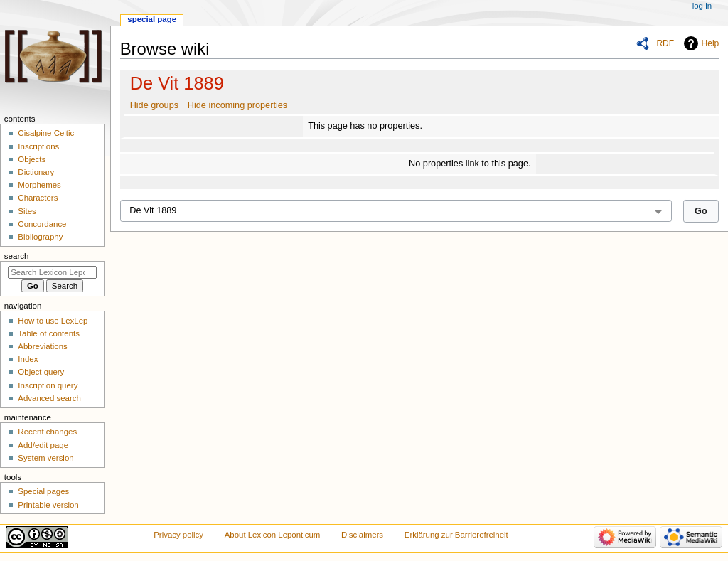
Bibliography (40, 237)
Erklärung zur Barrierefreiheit (456, 535)
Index (28, 359)
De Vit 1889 (177, 83)
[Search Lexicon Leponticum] (52, 272)
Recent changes (47, 432)
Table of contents (49, 333)
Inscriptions (38, 146)
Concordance (42, 224)
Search (17, 256)
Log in (702, 6)
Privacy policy (178, 535)
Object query (41, 372)
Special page (152, 19)
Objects (32, 159)
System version (45, 458)
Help (711, 43)
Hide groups (154, 105)
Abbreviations (42, 346)
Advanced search (49, 398)
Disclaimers (362, 535)
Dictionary (36, 172)
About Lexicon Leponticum (273, 535)
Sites (27, 211)
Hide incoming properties (237, 105)
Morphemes (39, 185)
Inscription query (48, 385)
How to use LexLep (53, 321)
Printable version (48, 505)
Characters (38, 198)
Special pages (43, 491)
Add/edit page (43, 445)
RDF (665, 43)
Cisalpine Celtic (46, 133)
